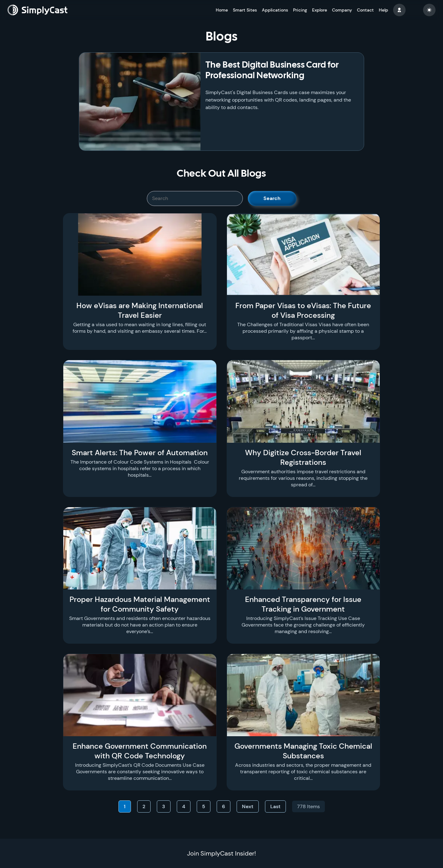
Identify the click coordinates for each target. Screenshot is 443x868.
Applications (275, 10)
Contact (365, 10)
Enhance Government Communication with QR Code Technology (140, 751)
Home (222, 10)
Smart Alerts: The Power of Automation (140, 453)
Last (275, 806)
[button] (399, 10)
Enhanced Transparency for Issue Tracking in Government (303, 604)
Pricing (300, 10)
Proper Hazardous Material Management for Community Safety (140, 604)
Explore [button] (320, 10)
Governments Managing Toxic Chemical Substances (303, 751)
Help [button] (383, 10)
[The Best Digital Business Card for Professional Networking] (140, 102)
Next (248, 806)
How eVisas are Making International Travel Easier (140, 310)
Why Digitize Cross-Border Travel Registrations (303, 457)
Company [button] (342, 10)
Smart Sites (245, 10)
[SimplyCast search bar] (195, 198)
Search (272, 198)
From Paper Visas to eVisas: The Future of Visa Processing (303, 310)
